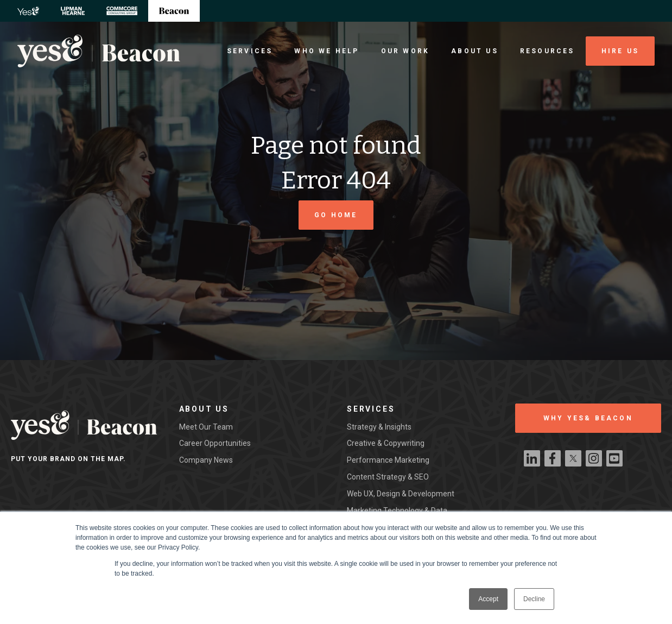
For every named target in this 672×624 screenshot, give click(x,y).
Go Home (336, 215)
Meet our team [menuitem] (206, 427)
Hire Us (620, 51)
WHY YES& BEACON (588, 418)
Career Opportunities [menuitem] (215, 443)
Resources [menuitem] (547, 51)
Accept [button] (488, 599)
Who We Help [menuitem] (327, 51)
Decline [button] (534, 599)
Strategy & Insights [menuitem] (379, 427)
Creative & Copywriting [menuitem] (386, 443)
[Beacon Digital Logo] (99, 51)
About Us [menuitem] (475, 51)
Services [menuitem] (250, 51)
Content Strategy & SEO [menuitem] (388, 477)
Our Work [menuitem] (405, 51)
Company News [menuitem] (206, 460)
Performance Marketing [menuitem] (388, 460)
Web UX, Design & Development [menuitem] (401, 494)
